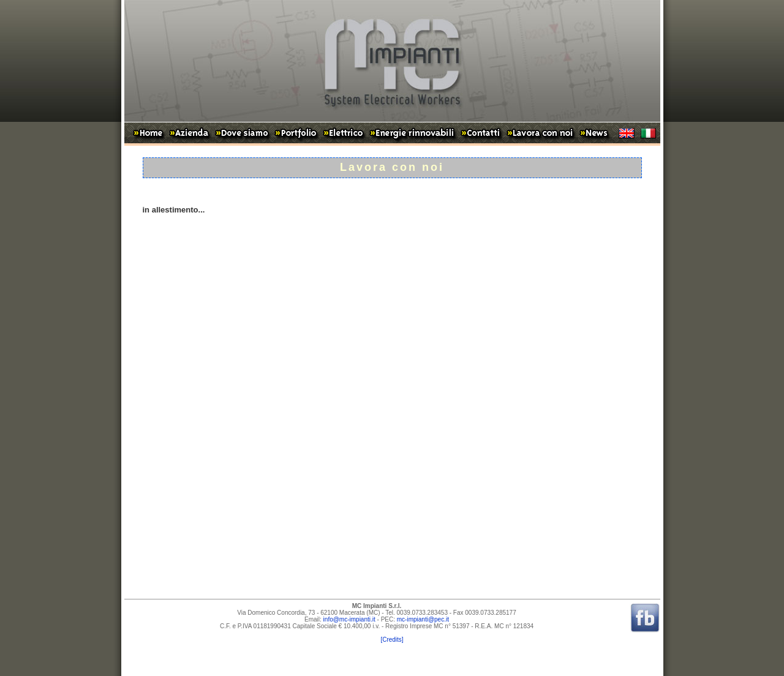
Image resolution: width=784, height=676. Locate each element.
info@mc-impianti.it (349, 619)
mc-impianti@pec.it (423, 619)
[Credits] (392, 640)
